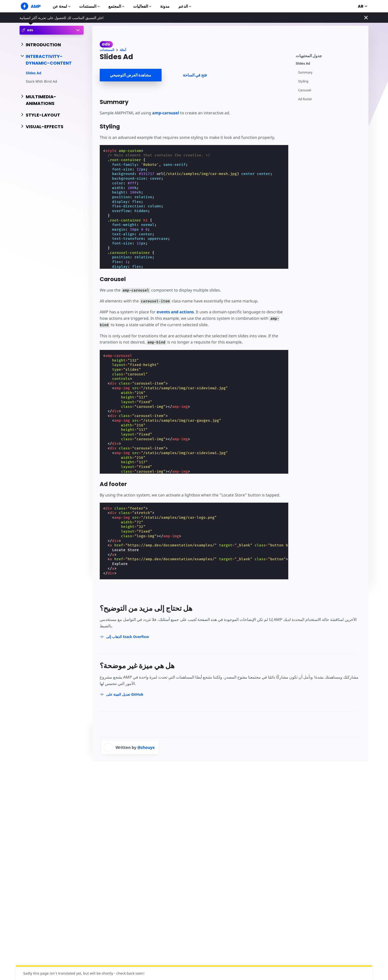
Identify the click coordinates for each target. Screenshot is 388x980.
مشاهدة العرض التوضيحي (131, 75)
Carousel (305, 90)
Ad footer (305, 99)
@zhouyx (146, 747)
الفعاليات (142, 6)
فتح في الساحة (195, 75)
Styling (303, 81)
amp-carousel (166, 113)
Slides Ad (34, 73)
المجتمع (116, 6)
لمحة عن (61, 6)
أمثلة (123, 50)
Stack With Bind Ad (41, 81)
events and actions (175, 312)
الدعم (185, 6)
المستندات (89, 6)
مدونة (165, 6)
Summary (305, 72)
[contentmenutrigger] (330, 55)
